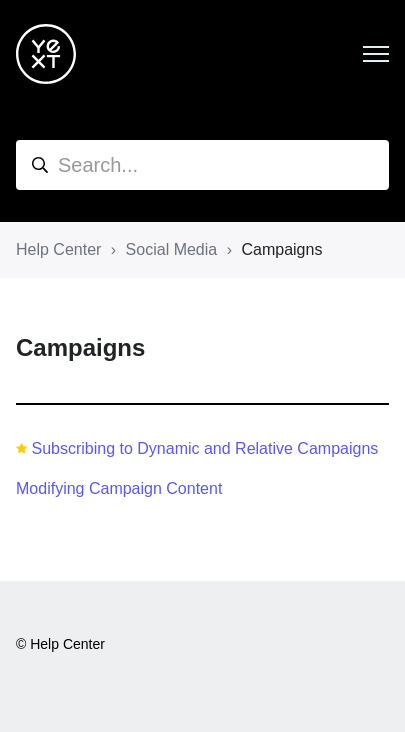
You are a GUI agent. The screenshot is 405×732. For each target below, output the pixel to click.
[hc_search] (202, 165)
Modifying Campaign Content (119, 488)
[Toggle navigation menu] (376, 54)
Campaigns (281, 249)
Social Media (172, 249)
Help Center (58, 249)
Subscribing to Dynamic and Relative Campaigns (204, 448)
